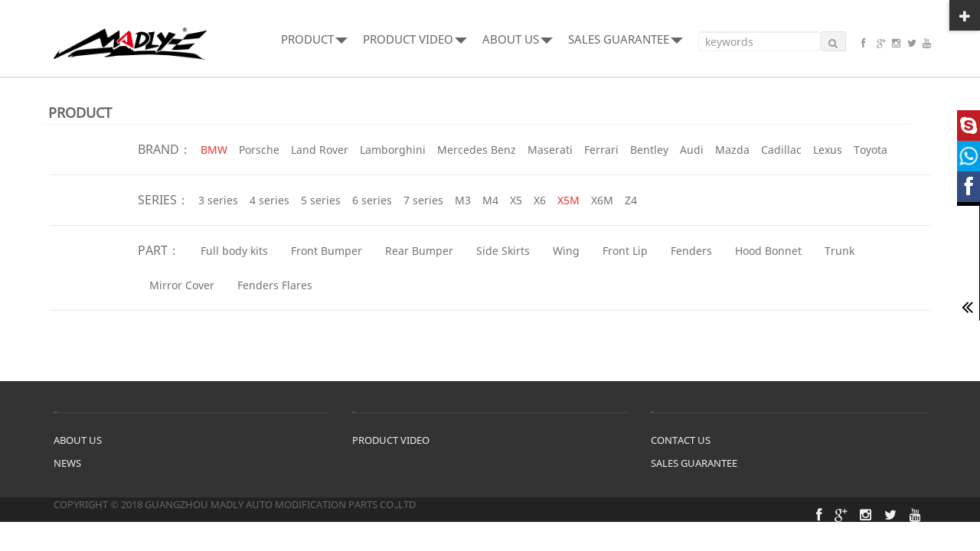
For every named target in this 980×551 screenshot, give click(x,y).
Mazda (732, 150)
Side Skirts (503, 251)
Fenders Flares (275, 285)
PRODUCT (314, 39)
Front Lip (625, 251)
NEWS (67, 463)
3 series (218, 200)
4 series (269, 200)
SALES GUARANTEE (626, 39)
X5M (568, 200)
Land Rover (320, 150)
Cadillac (781, 150)
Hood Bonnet (768, 251)
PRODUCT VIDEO (415, 39)
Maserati (550, 150)
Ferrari (601, 150)
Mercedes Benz (477, 150)
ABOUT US (518, 39)
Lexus (828, 150)
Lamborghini (393, 150)
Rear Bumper (419, 251)
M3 (463, 200)
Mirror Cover (182, 285)
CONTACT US (681, 440)
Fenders (691, 251)
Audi (692, 150)
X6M (602, 200)
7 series (423, 200)
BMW (214, 150)
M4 (490, 200)
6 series (372, 200)
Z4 (631, 200)
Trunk (840, 251)
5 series (321, 200)
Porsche (259, 150)
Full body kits (234, 251)
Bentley (649, 150)
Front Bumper (327, 251)
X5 (516, 200)
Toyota (871, 150)
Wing (566, 251)
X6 (540, 200)
